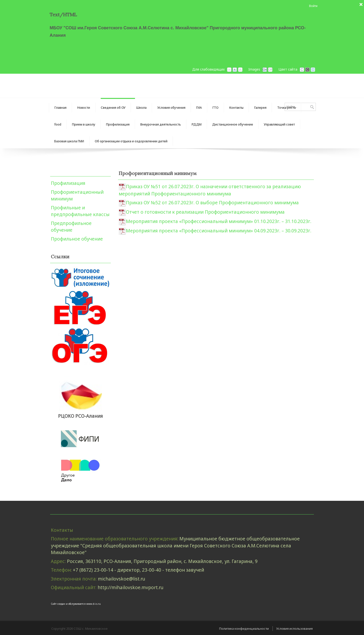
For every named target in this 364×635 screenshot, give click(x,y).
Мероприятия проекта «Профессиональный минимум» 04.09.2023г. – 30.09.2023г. (219, 231)
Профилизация (68, 183)
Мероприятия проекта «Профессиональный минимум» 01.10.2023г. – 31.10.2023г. (219, 221)
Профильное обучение (77, 239)
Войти (313, 6)
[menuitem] (113, 106)
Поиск (312, 107)
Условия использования (294, 629)
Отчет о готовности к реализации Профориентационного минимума (205, 212)
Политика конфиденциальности (244, 629)
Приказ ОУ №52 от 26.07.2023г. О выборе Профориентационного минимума (212, 203)
